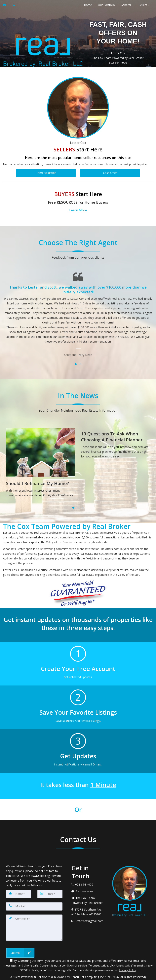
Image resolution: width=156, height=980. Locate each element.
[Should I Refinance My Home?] (40, 461)
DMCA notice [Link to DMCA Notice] (78, 976)
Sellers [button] (142, 5)
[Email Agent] (6, 5)
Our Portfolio (104, 5)
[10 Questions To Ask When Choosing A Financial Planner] (116, 441)
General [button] (125, 5)
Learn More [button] (78, 209)
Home (86, 5)
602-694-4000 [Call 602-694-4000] (114, 63)
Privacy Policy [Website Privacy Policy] (128, 964)
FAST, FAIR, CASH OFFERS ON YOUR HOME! (114, 32)
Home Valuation (46, 173)
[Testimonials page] (78, 312)
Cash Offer (110, 173)
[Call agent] (13, 5)
